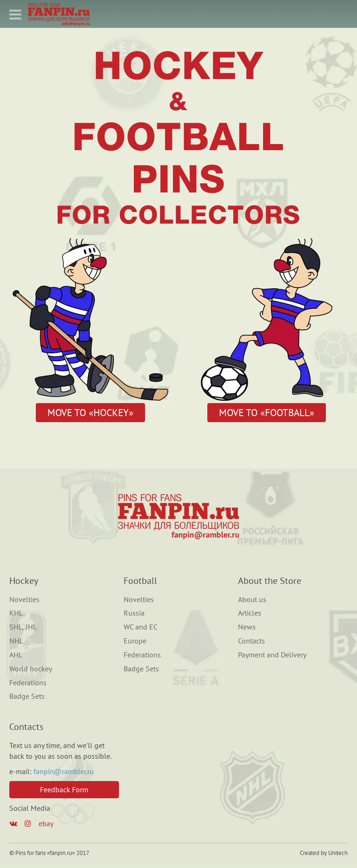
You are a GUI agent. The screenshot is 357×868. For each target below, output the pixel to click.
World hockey (31, 669)
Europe (135, 641)
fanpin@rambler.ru (64, 771)
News (247, 627)
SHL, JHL (23, 627)
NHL (16, 641)
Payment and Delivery (272, 655)
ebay (46, 823)
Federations (28, 682)
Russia (134, 613)
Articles (250, 613)
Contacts (251, 641)
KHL (16, 613)
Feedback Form (64, 789)
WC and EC (141, 627)
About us (252, 599)
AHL (16, 655)
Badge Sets (27, 696)
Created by (313, 853)
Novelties (24, 599)
